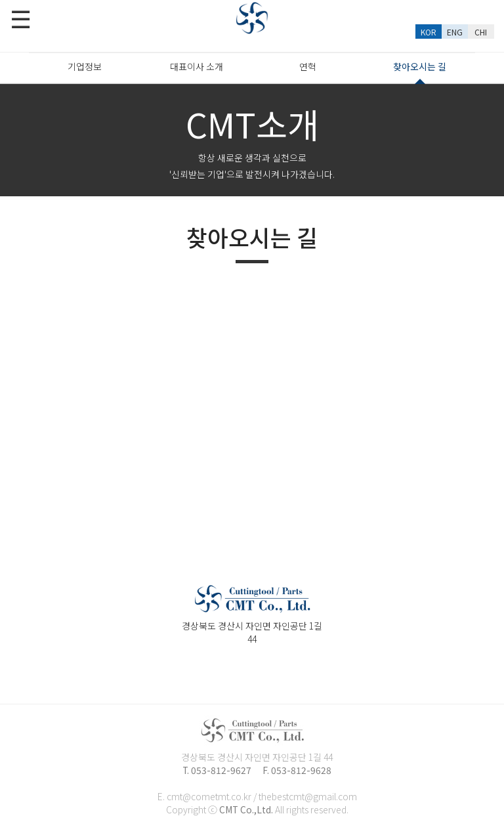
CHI (481, 32)
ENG (455, 32)
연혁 (308, 66)
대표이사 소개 (197, 66)
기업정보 (85, 66)
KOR (429, 32)
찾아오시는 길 (420, 71)
